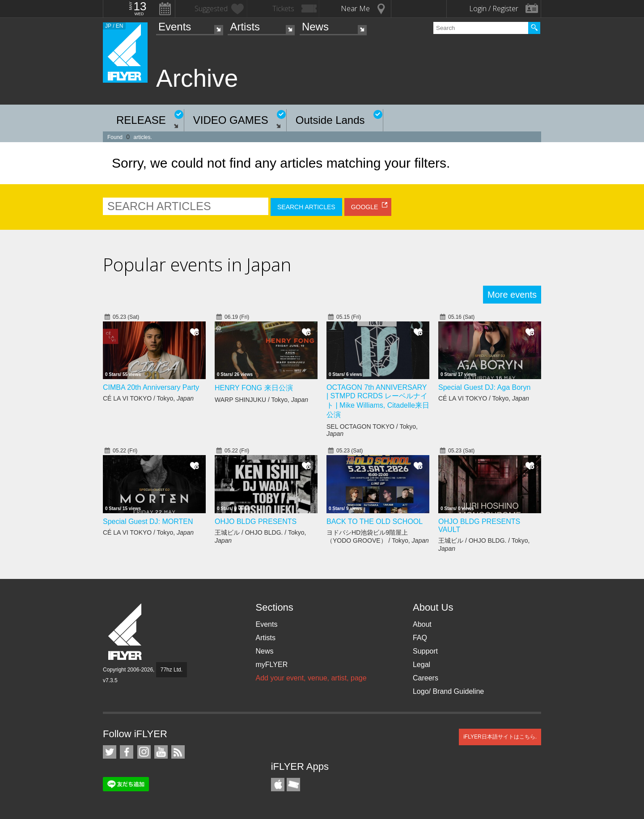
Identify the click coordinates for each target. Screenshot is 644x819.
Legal (422, 665)
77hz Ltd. (172, 670)
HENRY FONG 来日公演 (254, 388)
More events (512, 295)
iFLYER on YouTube (161, 752)
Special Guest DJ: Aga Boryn (484, 387)
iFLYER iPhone (278, 785)
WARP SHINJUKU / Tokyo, (261, 400)
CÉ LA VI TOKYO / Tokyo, (148, 398)
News (315, 27)
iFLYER (126, 632)
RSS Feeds (178, 752)
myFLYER (271, 665)
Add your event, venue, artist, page (311, 678)
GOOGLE (365, 207)
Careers (426, 678)
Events (175, 27)
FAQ (420, 638)
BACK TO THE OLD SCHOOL (375, 521)
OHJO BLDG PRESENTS (256, 521)
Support (425, 651)
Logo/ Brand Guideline (448, 691)
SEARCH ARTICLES (306, 207)
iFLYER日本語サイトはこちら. (500, 737)
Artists (245, 27)
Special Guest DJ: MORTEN (148, 521)
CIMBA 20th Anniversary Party (151, 387)
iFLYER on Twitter (110, 752)
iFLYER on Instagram (144, 752)
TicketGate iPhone (293, 785)
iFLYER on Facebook (127, 752)
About (422, 624)
